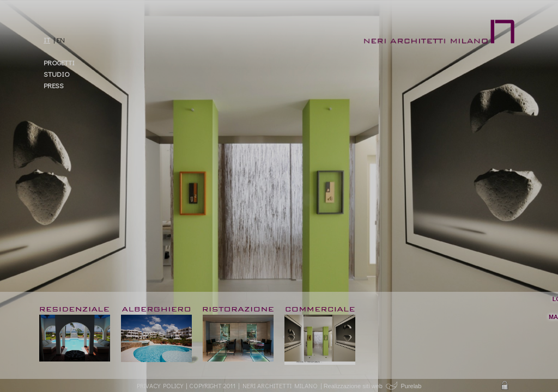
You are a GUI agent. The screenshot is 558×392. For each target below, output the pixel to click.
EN (61, 39)
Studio (57, 74)
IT (47, 39)
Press (54, 85)
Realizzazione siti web (353, 386)
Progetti (59, 62)
